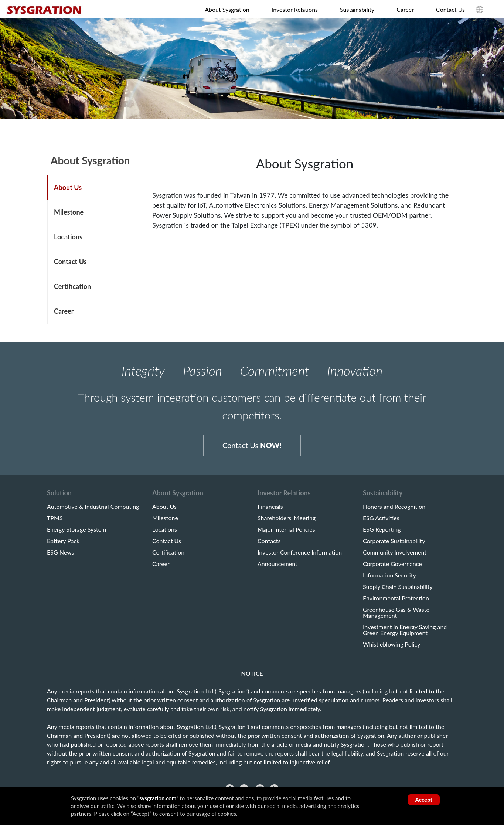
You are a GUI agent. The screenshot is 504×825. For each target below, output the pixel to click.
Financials (270, 510)
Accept (424, 800)
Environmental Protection (396, 601)
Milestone (69, 212)
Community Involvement (395, 556)
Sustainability (357, 9)
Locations (68, 237)
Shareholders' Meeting (287, 521)
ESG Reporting (382, 533)
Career (405, 9)
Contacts (269, 544)
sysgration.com (158, 798)
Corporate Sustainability (394, 544)
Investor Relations (295, 9)
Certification (72, 286)
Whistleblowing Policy (391, 648)
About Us (68, 187)
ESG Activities (381, 521)
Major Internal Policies (286, 533)
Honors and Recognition (394, 510)
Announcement (277, 567)
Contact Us (450, 9)
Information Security (389, 579)
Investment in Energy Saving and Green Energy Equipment (405, 633)
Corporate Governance (392, 567)
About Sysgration (227, 9)
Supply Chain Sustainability (398, 590)
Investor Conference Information (300, 556)
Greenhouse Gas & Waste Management (396, 616)
